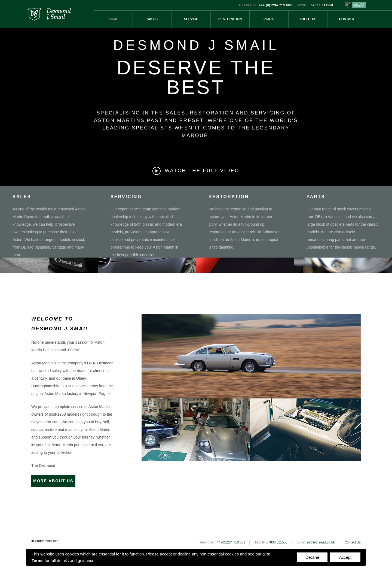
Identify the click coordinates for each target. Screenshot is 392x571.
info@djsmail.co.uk (321, 541)
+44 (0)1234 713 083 (275, 5)
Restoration (230, 19)
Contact (347, 19)
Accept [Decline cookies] (345, 557)
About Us (308, 19)
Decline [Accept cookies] (312, 557)
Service (191, 19)
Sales (152, 19)
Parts (269, 19)
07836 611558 (322, 5)
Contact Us (353, 541)
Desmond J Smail (49, 14)
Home (113, 19)
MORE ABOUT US (58, 480)
